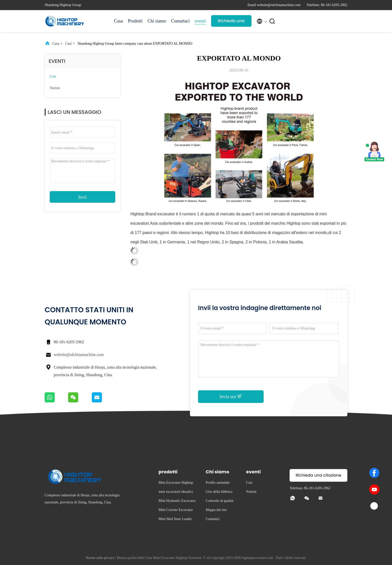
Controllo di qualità (220, 501)
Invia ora (231, 396)
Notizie (55, 88)
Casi (68, 44)
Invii (82, 197)
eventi (201, 21)
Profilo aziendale (218, 483)
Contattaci (181, 21)
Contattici (213, 519)
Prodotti (135, 21)
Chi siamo (157, 21)
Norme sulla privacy (100, 558)
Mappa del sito (216, 510)
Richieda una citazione (231, 22)
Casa (118, 21)
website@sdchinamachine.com (79, 355)
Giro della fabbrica (219, 492)
